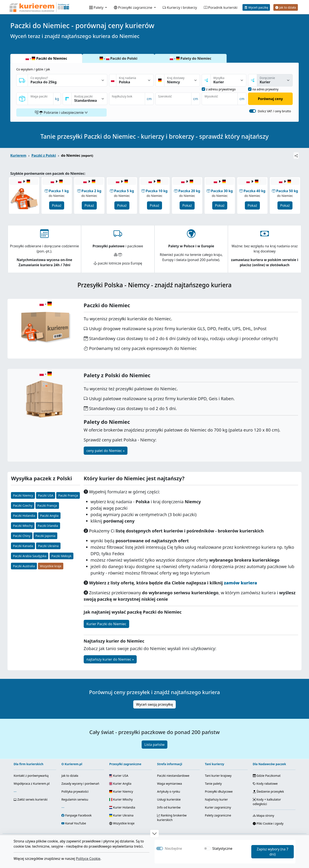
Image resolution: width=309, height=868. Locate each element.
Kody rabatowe (265, 784)
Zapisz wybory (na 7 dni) (273, 852)
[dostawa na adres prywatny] (250, 89)
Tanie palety (213, 784)
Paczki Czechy (23, 505)
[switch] (253, 111)
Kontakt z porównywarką (31, 776)
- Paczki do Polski (118, 58)
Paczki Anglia (49, 516)
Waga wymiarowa (170, 784)
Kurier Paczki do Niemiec (106, 624)
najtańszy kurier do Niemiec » (110, 659)
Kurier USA (119, 776)
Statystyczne (222, 848)
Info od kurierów (169, 807)
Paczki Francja (68, 495)
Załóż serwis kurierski (30, 799)
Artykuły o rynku (169, 791)
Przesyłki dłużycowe (219, 791)
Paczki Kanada (23, 546)
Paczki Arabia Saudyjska (30, 556)
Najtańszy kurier (216, 799)
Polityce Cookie (88, 859)
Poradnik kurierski (221, 8)
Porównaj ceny (270, 99)
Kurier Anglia (120, 784)
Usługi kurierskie (169, 799)
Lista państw (154, 745)
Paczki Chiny (22, 536)
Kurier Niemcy (121, 791)
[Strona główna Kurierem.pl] (39, 7)
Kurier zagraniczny (218, 807)
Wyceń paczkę (256, 7)
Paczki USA (46, 495)
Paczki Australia (24, 566)
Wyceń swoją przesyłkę (154, 704)
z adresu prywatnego (221, 89)
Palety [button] (97, 8)
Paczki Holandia (24, 516)
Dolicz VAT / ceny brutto (274, 111)
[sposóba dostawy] (275, 80)
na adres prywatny (265, 89)
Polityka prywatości (75, 791)
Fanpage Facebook (78, 815)
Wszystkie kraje (51, 566)
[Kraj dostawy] (182, 80)
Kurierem (18, 155)
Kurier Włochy (121, 799)
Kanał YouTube (76, 823)
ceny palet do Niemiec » (106, 451)
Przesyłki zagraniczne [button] (133, 8)
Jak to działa (286, 7)
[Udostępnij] (296, 156)
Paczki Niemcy (23, 495)
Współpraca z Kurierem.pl (32, 784)
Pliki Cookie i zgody (268, 823)
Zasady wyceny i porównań (80, 784)
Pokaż (57, 205)
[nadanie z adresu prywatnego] (203, 89)
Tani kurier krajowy (218, 776)
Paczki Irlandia (48, 526)
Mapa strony (264, 816)
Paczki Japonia (45, 536)
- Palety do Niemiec (191, 58)
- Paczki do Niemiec (46, 58)
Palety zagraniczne (218, 815)
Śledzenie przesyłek (268, 791)
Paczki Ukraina (48, 546)
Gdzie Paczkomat (267, 776)
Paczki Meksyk (62, 556)
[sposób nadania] (228, 80)
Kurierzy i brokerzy (180, 8)
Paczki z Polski (44, 155)
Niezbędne (173, 848)
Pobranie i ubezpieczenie (61, 112)
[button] (154, 834)
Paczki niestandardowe (173, 776)
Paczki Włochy (23, 526)
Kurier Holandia (122, 807)
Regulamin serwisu (75, 799)
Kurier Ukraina (121, 815)
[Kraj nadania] (135, 80)
